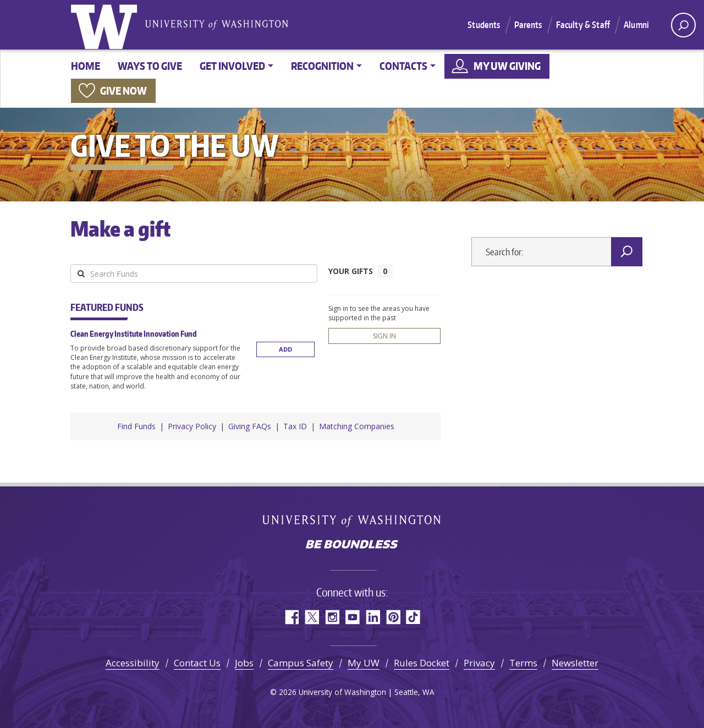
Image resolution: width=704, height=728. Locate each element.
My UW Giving (507, 66)
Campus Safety (301, 663)
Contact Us (197, 663)
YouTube (352, 617)
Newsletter (575, 663)
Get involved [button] (232, 66)
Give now (123, 91)
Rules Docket (422, 663)
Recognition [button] (322, 66)
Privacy (479, 663)
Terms (523, 663)
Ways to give (150, 66)
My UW (364, 663)
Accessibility (133, 663)
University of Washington (106, 25)
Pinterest (393, 617)
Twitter (312, 617)
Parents (528, 25)
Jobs (244, 663)
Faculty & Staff (583, 25)
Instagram (332, 617)
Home (86, 66)
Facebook (291, 617)
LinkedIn (373, 617)
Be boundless (352, 545)
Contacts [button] (403, 66)
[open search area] (683, 25)
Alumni (636, 25)
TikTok (413, 617)
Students (484, 25)
